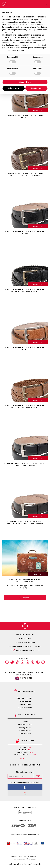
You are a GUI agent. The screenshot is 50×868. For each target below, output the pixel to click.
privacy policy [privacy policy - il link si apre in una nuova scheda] (34, 19)
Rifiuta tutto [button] (14, 88)
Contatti (25, 722)
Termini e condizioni (25, 698)
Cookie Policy (25, 731)
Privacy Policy (25, 728)
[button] (47, 4)
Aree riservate (25, 734)
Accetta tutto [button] (37, 88)
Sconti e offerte (25, 704)
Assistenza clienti (25, 725)
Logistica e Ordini (25, 707)
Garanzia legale (25, 701)
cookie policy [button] (7, 32)
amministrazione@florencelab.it (25, 859)
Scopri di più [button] (25, 82)
